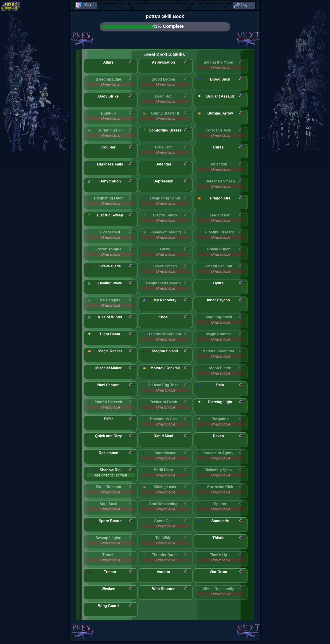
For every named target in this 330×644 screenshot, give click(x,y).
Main (88, 5)
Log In (246, 5)
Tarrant (121, 475)
